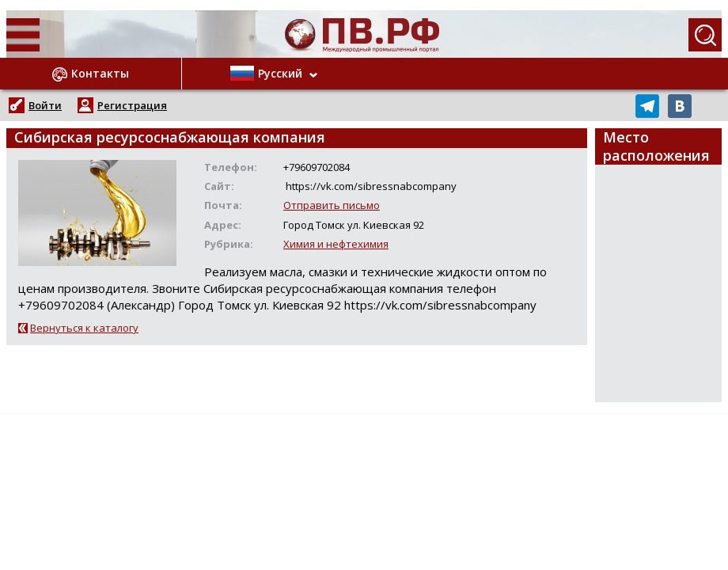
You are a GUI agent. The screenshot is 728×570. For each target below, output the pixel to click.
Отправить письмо (332, 205)
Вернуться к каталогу (84, 328)
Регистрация (132, 105)
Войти (45, 105)
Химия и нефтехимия (336, 244)
